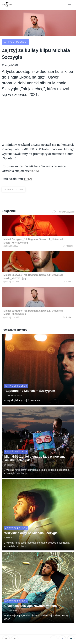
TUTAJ (35, 171)
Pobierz (68, 246)
